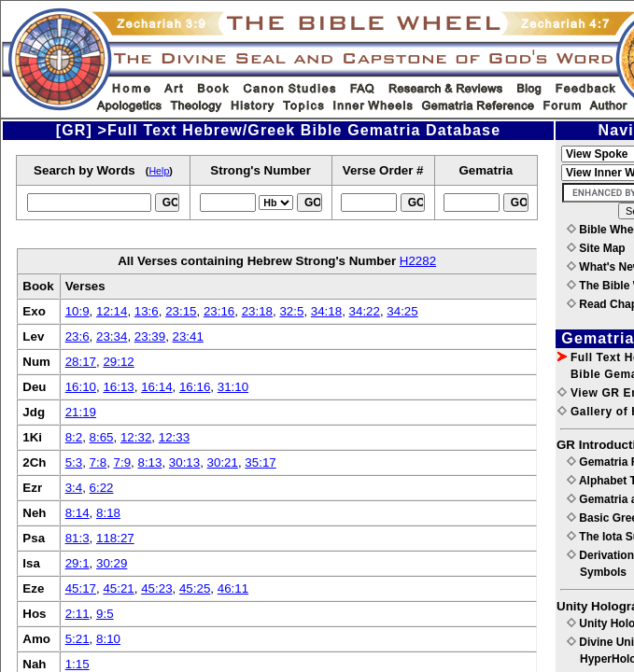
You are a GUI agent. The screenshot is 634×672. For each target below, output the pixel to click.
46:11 (233, 588)
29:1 (77, 563)
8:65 (102, 437)
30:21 (223, 462)
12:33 (174, 437)
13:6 (147, 311)
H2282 (418, 261)
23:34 (112, 336)
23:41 (188, 336)
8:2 (74, 437)
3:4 (74, 488)
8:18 (108, 513)
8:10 (108, 639)
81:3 (77, 538)
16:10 (81, 387)
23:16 (219, 311)
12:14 (112, 311)
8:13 (149, 462)
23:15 (181, 311)
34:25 (402, 311)
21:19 (81, 412)
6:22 (102, 488)
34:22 (365, 311)
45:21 (118, 588)
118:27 (115, 538)
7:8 (99, 462)
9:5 (105, 614)
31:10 (233, 387)
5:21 (77, 639)
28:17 (81, 362)
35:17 (260, 462)
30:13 (184, 462)
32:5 (291, 311)
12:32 (136, 437)
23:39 (150, 336)
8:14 (77, 513)
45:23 (156, 588)
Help (159, 171)
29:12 (118, 362)
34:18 (326, 311)
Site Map (596, 248)
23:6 (77, 336)
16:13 (118, 387)
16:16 (195, 387)
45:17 (81, 588)
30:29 (112, 563)
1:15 (77, 664)
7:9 (123, 462)
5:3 (74, 462)
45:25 (195, 588)
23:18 (257, 311)
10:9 (77, 311)
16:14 (156, 387)
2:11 (77, 614)
